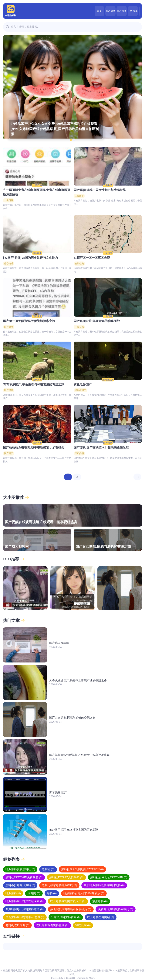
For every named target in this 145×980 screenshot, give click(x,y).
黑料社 (48, 869)
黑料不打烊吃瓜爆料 (20, 885)
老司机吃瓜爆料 (17, 925)
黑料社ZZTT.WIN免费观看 (24, 877)
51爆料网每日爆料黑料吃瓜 (24, 909)
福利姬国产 (108, 380)
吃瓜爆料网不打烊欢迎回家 (24, 901)
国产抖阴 (108, 11)
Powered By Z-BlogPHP (63, 978)
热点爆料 (100, 901)
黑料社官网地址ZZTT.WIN (109, 877)
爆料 (52, 893)
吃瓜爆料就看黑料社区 (52, 925)
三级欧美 (119, 11)
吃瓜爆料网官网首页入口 (68, 901)
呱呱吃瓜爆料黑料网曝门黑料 (104, 885)
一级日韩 (130, 11)
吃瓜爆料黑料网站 (101, 917)
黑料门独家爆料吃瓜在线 (59, 885)
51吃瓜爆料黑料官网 (66, 917)
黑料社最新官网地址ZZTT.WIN (83, 869)
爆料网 (34, 893)
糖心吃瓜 (37, 253)
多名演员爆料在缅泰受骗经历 (71, 909)
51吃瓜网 (83, 925)
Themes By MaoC (86, 978)
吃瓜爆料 (13, 893)
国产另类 (97, 11)
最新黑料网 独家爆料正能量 (25, 917)
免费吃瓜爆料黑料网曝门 (116, 909)
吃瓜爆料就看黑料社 (20, 869)
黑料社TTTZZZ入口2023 (66, 877)
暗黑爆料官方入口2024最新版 (84, 893)
